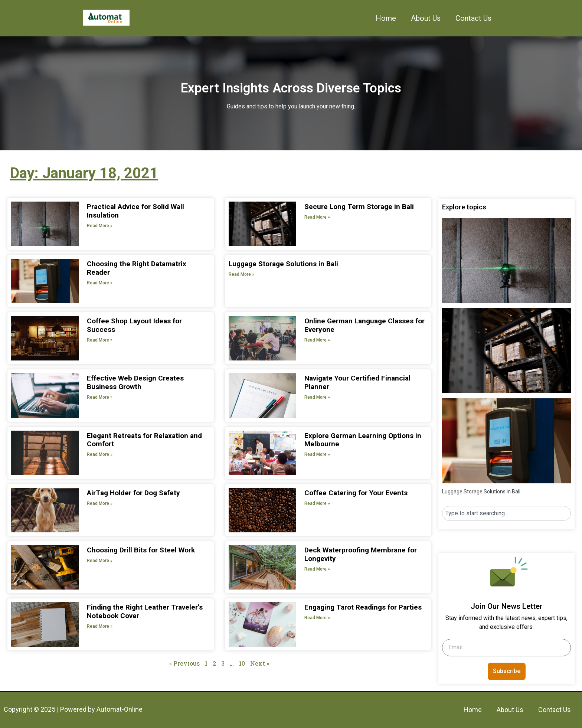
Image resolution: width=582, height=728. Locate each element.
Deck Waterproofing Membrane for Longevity (361, 554)
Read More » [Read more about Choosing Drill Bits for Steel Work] (100, 561)
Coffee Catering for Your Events (356, 493)
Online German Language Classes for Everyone (364, 325)
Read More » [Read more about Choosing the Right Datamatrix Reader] (100, 283)
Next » (260, 663)
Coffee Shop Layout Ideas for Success (134, 325)
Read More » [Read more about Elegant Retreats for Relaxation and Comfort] (100, 454)
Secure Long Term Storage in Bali (359, 207)
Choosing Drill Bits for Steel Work (141, 550)
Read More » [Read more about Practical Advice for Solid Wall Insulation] (100, 226)
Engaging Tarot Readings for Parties (363, 607)
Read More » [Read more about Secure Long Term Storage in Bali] (317, 217)
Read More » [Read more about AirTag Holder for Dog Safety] (100, 503)
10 (242, 663)
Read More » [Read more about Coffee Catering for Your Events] (317, 503)
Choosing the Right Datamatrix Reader (137, 268)
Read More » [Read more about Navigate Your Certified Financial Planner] (317, 397)
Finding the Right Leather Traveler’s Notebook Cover (145, 611)
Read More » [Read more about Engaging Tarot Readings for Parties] (317, 618)
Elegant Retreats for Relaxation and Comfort (144, 440)
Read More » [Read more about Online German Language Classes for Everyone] (317, 340)
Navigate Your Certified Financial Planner (357, 382)
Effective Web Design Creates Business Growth (135, 382)
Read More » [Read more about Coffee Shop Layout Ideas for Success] (100, 340)
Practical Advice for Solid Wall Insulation (135, 211)
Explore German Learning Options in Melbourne (363, 440)
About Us (426, 18)
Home (386, 18)
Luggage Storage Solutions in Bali (283, 264)
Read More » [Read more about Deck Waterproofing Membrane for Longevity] (317, 569)
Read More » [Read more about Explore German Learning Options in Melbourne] (317, 454)
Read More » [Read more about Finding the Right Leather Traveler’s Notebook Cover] (100, 626)
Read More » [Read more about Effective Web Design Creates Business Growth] (100, 397)
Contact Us (473, 18)
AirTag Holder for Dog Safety (133, 493)
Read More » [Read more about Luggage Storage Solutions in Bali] (241, 274)
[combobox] (506, 513)
